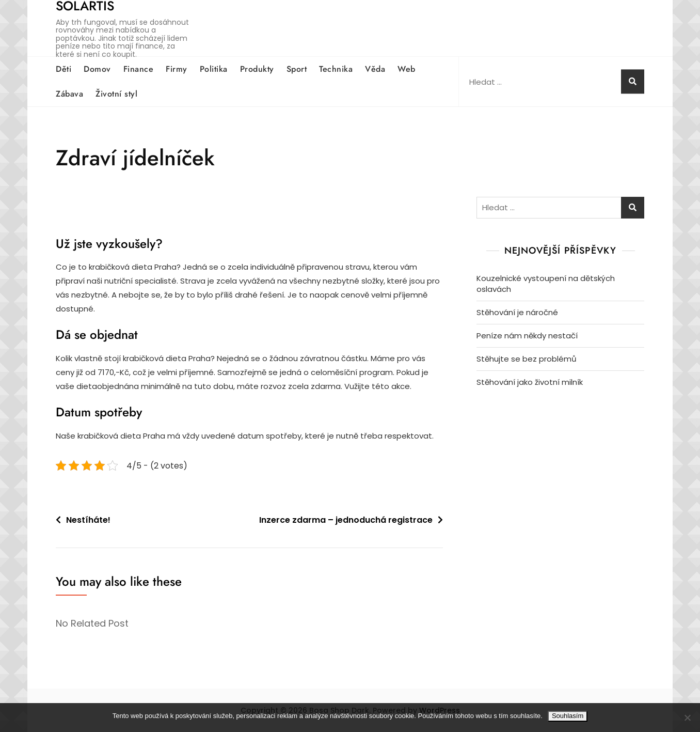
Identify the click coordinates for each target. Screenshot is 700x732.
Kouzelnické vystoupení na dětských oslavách (546, 284)
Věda (375, 69)
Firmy (177, 69)
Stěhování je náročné (517, 312)
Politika (214, 69)
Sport (297, 69)
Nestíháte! (88, 520)
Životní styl (116, 94)
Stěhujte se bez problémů (527, 359)
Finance (139, 69)
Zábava (69, 94)
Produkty (257, 69)
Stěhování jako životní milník (530, 382)
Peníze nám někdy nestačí (527, 336)
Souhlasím (568, 716)
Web (407, 69)
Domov (97, 69)
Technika (336, 69)
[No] (687, 718)
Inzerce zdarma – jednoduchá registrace (346, 520)
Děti (63, 69)
